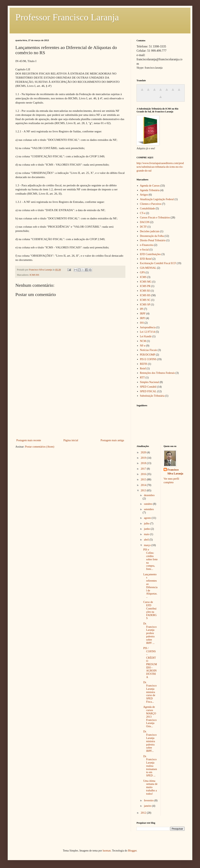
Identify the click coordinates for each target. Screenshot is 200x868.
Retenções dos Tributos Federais (157, 373)
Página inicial (71, 440)
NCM (143, 341)
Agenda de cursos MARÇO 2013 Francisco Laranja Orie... (150, 717)
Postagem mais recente (29, 440)
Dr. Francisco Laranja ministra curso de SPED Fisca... (150, 692)
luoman (107, 851)
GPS (142, 272)
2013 (144, 490)
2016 (144, 474)
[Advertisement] (70, 409)
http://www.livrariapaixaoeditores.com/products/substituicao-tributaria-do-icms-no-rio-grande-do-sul (160, 167)
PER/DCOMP (148, 355)
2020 (144, 452)
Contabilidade (148, 209)
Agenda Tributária (150, 190)
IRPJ (143, 318)
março (147, 545)
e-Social (144, 250)
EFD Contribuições (150, 254)
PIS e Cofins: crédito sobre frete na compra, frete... (150, 559)
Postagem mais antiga (112, 440)
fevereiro (149, 800)
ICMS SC (145, 300)
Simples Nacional (150, 382)
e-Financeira (147, 245)
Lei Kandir (146, 336)
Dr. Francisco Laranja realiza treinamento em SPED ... (150, 766)
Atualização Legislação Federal (157, 199)
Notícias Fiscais (149, 350)
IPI (142, 309)
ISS (142, 323)
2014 (144, 485)
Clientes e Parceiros (151, 204)
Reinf (143, 369)
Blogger (132, 851)
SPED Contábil (148, 387)
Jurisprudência (148, 327)
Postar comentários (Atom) (40, 447)
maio (147, 534)
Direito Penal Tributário (153, 240)
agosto (148, 518)
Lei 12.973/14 (148, 332)
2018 (144, 463)
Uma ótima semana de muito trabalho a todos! (150, 787)
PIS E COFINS (148, 359)
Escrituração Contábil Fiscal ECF (158, 263)
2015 (144, 480)
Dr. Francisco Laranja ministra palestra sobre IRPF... (150, 741)
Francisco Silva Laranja (175, 472)
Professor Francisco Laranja (67, 17)
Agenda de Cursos (150, 186)
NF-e (143, 346)
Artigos (144, 195)
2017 (144, 469)
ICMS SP (145, 305)
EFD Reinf (146, 259)
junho (147, 529)
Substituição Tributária (152, 396)
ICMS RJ (145, 291)
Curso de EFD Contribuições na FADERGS (150, 610)
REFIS (144, 364)
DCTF (143, 227)
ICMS (143, 277)
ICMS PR (145, 286)
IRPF (143, 314)
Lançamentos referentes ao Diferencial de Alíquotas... (150, 586)
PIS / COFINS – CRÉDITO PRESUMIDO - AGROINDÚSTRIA (150, 663)
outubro (148, 504)
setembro (149, 509)
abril (147, 540)
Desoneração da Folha (152, 236)
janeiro (148, 806)
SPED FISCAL (148, 391)
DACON (145, 222)
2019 (144, 458)
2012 (144, 813)
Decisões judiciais (150, 231)
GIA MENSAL (148, 268)
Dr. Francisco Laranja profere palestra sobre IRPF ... (150, 633)
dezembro (149, 495)
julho (147, 524)
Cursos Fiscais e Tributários (155, 218)
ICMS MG (146, 282)
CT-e (143, 213)
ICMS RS (34, 275)
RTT (142, 378)
